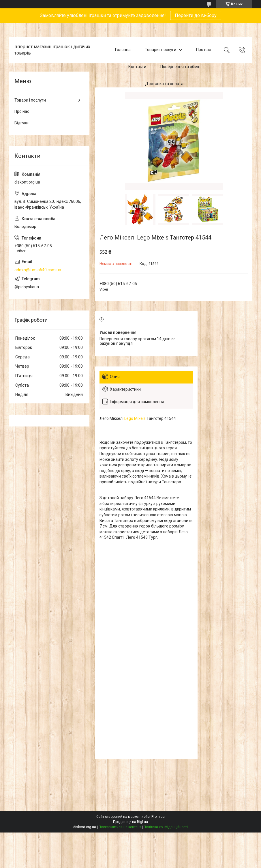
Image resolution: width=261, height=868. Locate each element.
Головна (123, 50)
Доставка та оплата (164, 84)
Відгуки (21, 123)
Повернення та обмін (180, 67)
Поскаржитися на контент (120, 827)
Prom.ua (158, 817)
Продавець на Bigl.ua (130, 822)
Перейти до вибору (196, 15)
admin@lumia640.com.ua (38, 270)
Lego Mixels (135, 418)
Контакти (137, 67)
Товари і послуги (160, 50)
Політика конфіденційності (166, 827)
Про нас (203, 50)
